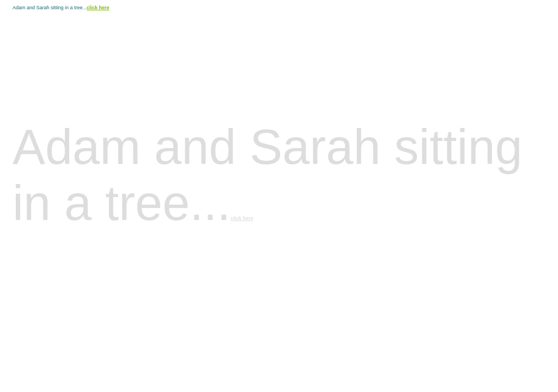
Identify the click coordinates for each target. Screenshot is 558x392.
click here (98, 8)
